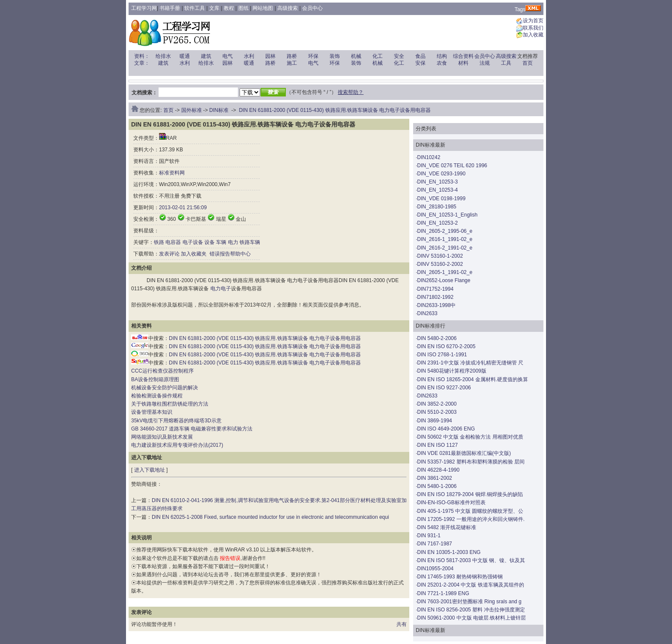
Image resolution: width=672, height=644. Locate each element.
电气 (228, 56)
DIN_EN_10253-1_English (447, 215)
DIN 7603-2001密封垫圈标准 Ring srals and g (469, 602)
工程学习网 (144, 8)
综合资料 (463, 56)
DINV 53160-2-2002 (440, 264)
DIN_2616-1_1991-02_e (445, 239)
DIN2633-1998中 (436, 305)
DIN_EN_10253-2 (437, 223)
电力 (233, 242)
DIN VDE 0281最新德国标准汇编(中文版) (464, 453)
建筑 (206, 56)
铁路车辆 (250, 242)
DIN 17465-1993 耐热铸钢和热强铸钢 (460, 577)
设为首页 (533, 21)
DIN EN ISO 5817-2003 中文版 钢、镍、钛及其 (471, 560)
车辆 (221, 242)
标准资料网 (172, 173)
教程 (229, 8)
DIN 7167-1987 (434, 544)
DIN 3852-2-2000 (437, 404)
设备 (210, 242)
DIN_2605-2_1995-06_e (445, 231)
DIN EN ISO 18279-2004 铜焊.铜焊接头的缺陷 (470, 494)
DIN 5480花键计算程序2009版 (451, 371)
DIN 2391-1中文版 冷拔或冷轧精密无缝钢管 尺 (470, 363)
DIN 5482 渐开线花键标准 (447, 527)
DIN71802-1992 (435, 297)
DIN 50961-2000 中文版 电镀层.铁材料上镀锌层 (471, 618)
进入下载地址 (150, 470)
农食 (442, 63)
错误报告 (219, 254)
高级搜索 (288, 8)
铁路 (159, 242)
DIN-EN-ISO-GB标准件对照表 (451, 503)
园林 (270, 56)
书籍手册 (170, 8)
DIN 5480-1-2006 (437, 486)
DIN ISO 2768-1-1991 (442, 355)
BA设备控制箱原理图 (155, 379)
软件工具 (195, 8)
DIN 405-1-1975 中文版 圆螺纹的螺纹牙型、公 (470, 511)
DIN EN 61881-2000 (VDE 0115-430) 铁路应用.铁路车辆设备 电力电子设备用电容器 (335, 110)
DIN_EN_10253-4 (437, 190)
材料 (463, 63)
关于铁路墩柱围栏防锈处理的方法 (170, 404)
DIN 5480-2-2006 (437, 338)
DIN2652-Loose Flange (444, 280)
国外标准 (192, 110)
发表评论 (169, 254)
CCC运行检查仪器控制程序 (162, 371)
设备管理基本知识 (152, 412)
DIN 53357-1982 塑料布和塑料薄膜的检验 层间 (471, 462)
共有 (402, 624)
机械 (356, 56)
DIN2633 (427, 313)
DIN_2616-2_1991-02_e (445, 248)
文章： (142, 63)
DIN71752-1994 (435, 289)
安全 (399, 56)
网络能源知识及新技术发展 (162, 437)
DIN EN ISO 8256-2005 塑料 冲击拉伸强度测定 (471, 610)
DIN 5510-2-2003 (437, 412)
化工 (378, 56)
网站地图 (263, 8)
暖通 (185, 56)
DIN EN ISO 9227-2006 (444, 388)
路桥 (292, 56)
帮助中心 (240, 254)
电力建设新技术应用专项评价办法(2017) (177, 445)
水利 (249, 56)
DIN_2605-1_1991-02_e (445, 272)
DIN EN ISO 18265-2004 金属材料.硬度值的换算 (472, 379)
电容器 (173, 242)
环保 (313, 56)
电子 (226, 289)
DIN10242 (429, 157)
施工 (292, 63)
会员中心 (312, 8)
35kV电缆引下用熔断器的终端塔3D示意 (176, 421)
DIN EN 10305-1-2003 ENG (449, 552)
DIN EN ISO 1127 (437, 445)
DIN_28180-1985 (436, 207)
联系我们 (533, 28)
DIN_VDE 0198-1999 (441, 199)
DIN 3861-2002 (434, 478)
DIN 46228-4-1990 (438, 470)
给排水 (163, 56)
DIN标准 (219, 110)
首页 (528, 63)
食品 (420, 56)
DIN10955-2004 (435, 569)
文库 (214, 8)
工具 (506, 63)
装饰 (335, 56)
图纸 (243, 8)
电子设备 (193, 242)
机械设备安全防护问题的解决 (165, 388)
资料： (142, 56)
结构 (442, 56)
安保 (420, 63)
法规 (485, 63)
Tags (520, 9)
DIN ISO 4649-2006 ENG (446, 429)
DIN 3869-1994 (434, 421)
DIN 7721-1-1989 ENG (443, 593)
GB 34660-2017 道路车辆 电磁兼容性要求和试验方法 (192, 429)
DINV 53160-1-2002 (440, 256)
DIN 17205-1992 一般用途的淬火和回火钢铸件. (471, 519)
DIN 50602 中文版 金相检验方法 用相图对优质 (470, 437)
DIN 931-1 (429, 536)
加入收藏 (533, 35)
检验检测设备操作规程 (157, 396)
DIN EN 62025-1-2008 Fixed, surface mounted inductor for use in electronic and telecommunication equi (270, 517)
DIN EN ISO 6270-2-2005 (446, 346)
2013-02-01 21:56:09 (183, 208)
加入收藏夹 (194, 254)
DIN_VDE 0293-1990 (441, 174)
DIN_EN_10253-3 (437, 182)
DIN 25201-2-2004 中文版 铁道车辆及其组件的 (470, 585)
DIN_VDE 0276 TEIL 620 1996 (452, 166)
